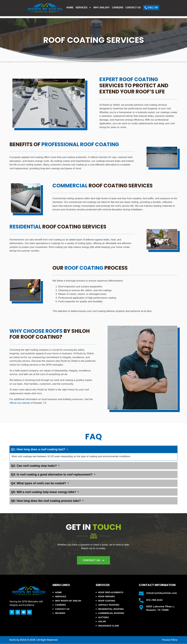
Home (88, 9)
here (39, 393)
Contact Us (151, 9)
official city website (20, 403)
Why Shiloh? (120, 9)
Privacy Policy (170, 640)
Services (102, 9)
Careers (136, 9)
